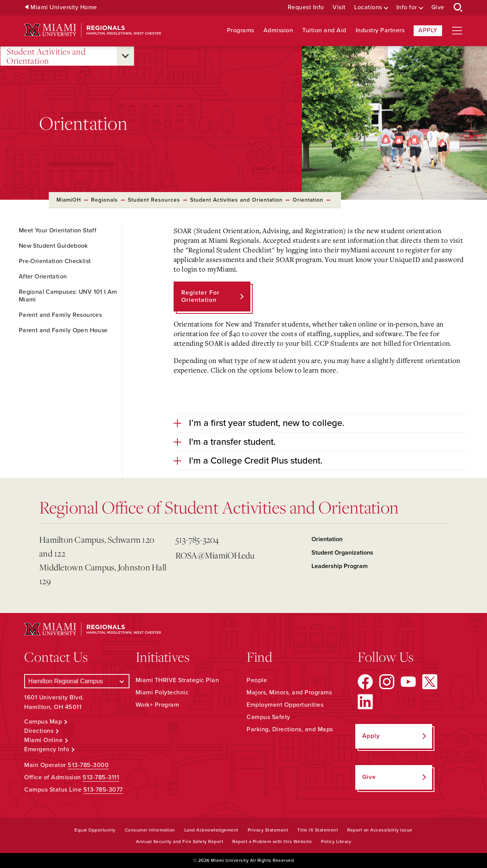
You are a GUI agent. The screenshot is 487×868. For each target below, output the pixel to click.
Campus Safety (268, 717)
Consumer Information (150, 830)
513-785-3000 (88, 765)
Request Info (306, 7)
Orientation (308, 200)
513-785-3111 (101, 777)
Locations (368, 7)
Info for (407, 7)
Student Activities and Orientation (46, 56)
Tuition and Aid (324, 31)
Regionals (104, 200)
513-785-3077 (103, 790)
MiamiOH (69, 200)
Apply (428, 30)
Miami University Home (64, 7)
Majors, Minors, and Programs (289, 692)
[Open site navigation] (457, 31)
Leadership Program (340, 566)
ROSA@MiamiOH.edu (215, 555)
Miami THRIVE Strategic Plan (177, 680)
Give (438, 7)
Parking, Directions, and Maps (290, 729)
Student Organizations (342, 553)
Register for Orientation (200, 296)
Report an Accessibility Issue (380, 830)
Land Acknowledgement (211, 830)
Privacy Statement (268, 830)
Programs (241, 31)
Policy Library (336, 841)
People (257, 680)
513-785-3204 (197, 539)
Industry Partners (380, 31)
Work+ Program (157, 705)
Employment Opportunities (285, 705)
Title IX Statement (318, 830)
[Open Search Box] (458, 8)
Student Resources (154, 200)
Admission (278, 31)
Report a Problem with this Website (272, 841)
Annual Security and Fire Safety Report (180, 841)
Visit (339, 7)
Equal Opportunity (95, 830)
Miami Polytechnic (162, 692)
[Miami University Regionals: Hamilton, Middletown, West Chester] (93, 30)
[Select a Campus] (77, 681)
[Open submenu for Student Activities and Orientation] (125, 56)
